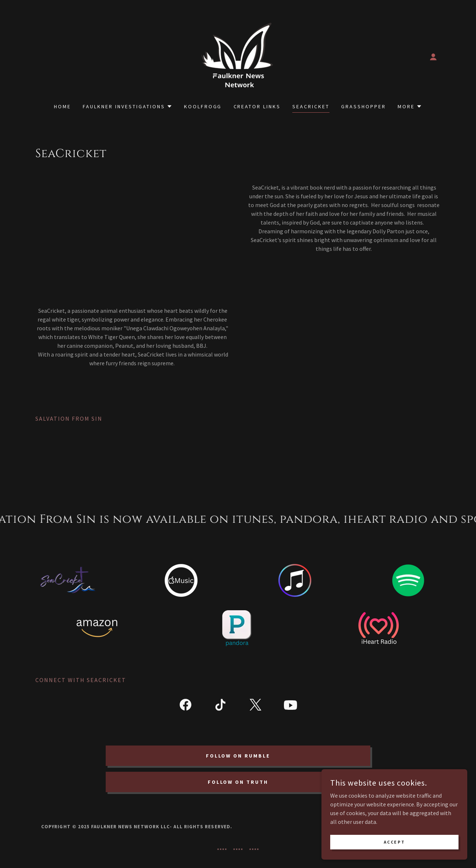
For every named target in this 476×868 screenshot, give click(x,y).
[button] (433, 57)
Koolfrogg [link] (203, 106)
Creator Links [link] (257, 106)
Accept (394, 842)
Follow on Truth (238, 782)
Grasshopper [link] (364, 106)
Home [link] (63, 106)
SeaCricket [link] (311, 106)
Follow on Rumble (238, 756)
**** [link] (222, 850)
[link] (238, 56)
